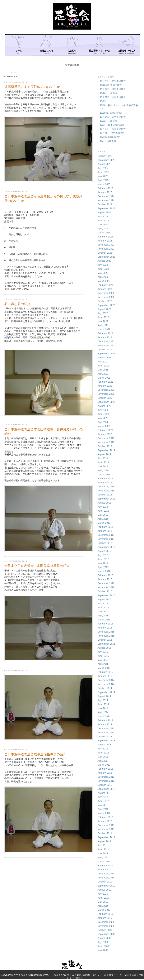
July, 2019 (103, 458)
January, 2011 (105, 870)
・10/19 (102, 101)
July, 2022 (103, 313)
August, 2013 (104, 745)
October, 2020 (105, 398)
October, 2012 (105, 785)
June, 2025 (103, 172)
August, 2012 (104, 793)
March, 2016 (104, 620)
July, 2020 (103, 410)
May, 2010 (103, 902)
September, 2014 (106, 692)
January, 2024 (105, 241)
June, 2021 (103, 366)
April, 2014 (103, 712)
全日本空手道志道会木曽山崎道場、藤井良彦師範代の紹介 (44, 432)
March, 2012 (104, 813)
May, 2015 (103, 660)
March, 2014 (104, 716)
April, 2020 (103, 422)
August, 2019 (104, 454)
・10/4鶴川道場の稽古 (109, 137)
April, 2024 (103, 229)
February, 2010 (105, 914)
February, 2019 (105, 479)
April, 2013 (103, 761)
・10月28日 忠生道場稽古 (112, 81)
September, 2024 (106, 208)
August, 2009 (104, 938)
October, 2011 (105, 833)
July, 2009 (103, 942)
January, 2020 (105, 434)
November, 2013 (106, 733)
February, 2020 (105, 430)
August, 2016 (104, 600)
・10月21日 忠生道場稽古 (112, 97)
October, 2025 (105, 156)
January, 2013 (105, 773)
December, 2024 (106, 196)
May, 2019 (103, 466)
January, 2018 (105, 531)
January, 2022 (105, 337)
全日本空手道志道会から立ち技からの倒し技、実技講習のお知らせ (44, 199)
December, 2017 (106, 535)
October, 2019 (105, 446)
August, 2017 (104, 551)
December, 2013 (106, 729)
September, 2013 (106, 741)
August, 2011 (104, 841)
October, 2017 (105, 543)
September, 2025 (106, 160)
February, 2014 (105, 720)
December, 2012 (106, 777)
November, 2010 (106, 878)
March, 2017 (104, 571)
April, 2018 (103, 519)
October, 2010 (105, 882)
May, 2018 (103, 515)
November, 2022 (106, 297)
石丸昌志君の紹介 (17, 304)
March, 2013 (104, 765)
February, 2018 (105, 527)
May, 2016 (103, 612)
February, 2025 (105, 188)
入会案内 (77, 975)
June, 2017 (103, 559)
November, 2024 (106, 200)
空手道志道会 (72, 65)
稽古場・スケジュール (95, 975)
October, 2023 (105, 253)
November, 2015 (106, 636)
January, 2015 (105, 676)
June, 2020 (103, 414)
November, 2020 (106, 394)
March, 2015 (104, 668)
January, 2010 (105, 918)
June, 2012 (103, 801)
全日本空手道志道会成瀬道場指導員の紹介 (35, 754)
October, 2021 (105, 350)
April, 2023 (103, 277)
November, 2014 (106, 684)
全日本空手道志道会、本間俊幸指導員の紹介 (37, 566)
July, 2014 (103, 700)
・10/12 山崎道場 (107, 121)
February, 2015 (105, 672)
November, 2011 (106, 829)
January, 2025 (105, 192)
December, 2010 (106, 874)
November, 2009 (106, 926)
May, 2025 (103, 176)
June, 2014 (103, 704)
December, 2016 (106, 583)
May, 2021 (103, 370)
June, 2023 (103, 269)
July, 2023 (103, 265)
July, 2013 (103, 749)
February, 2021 (105, 382)
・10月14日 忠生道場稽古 (112, 117)
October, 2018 (105, 495)
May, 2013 (103, 757)
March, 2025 (104, 184)
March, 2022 (104, 329)
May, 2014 (103, 708)
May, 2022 (103, 321)
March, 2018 (104, 523)
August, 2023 (104, 261)
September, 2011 (106, 837)
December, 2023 (106, 245)
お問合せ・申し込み (119, 975)
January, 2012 (105, 821)
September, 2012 (106, 789)
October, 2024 (105, 204)
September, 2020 (106, 402)
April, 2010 (103, 906)
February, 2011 (105, 866)
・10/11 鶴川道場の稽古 (111, 125)
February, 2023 (105, 285)
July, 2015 (103, 652)
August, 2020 (104, 406)
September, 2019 (106, 450)
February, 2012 (105, 817)
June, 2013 (103, 753)
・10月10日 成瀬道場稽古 (112, 129)
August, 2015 (104, 648)
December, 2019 (106, 438)
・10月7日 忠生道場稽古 (111, 133)
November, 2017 (106, 539)
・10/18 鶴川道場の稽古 (110, 113)
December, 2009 (106, 922)
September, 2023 (106, 257)
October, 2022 (105, 301)
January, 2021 (105, 386)
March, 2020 (104, 426)
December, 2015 (106, 632)
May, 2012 (103, 805)
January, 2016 (105, 628)
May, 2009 (103, 950)
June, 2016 (103, 608)
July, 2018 (103, 507)
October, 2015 (105, 640)
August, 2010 (104, 890)
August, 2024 (104, 213)
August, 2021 (104, 358)
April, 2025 (103, 180)
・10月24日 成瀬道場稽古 (112, 89)
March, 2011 (104, 862)
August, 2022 (104, 309)
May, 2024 (103, 225)
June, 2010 (103, 898)
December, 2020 (106, 390)
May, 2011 (103, 853)
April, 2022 (103, 325)
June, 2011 (103, 849)
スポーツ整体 (73, 978)
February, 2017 (105, 575)
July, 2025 (103, 168)
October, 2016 (105, 591)
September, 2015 (106, 644)
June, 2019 (103, 462)
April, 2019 (103, 471)
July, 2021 (103, 362)
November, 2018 (106, 491)
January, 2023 (105, 289)
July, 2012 (103, 797)
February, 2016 (105, 624)
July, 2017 (103, 555)
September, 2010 (106, 886)
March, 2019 (104, 475)
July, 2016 (103, 604)
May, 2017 (103, 563)
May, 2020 (103, 418)
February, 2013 (105, 769)
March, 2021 (104, 378)
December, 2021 (106, 342)
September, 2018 (106, 499)
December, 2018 (106, 487)
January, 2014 (105, 724)
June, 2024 (103, 221)
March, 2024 (104, 233)
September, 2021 (106, 354)
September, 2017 (106, 547)
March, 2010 (104, 910)
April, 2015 (103, 664)
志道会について (62, 975)
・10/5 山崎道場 (107, 141)
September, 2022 (106, 305)
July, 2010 (103, 894)
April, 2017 (103, 567)
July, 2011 (103, 845)
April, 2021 (103, 374)
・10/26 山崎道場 (107, 93)
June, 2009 (103, 946)
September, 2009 (106, 934)
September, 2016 (106, 595)
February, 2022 (105, 333)
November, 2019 (106, 442)
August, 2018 (104, 503)
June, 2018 (103, 511)
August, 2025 (104, 164)
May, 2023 (103, 273)
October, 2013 (105, 737)
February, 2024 (105, 237)
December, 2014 (106, 680)
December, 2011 (106, 825)
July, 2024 (103, 217)
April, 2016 (103, 616)
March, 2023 (104, 281)
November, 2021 (106, 346)
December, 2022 (106, 293)
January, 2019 (105, 483)
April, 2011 (103, 858)
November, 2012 (106, 781)
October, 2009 (105, 930)
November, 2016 (106, 587)
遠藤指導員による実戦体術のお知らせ (32, 87)
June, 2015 (103, 656)
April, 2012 (103, 809)
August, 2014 (104, 696)
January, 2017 (105, 579)
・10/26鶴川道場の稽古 (110, 85)
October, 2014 (105, 688)
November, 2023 (106, 249)
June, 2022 (103, 317)
